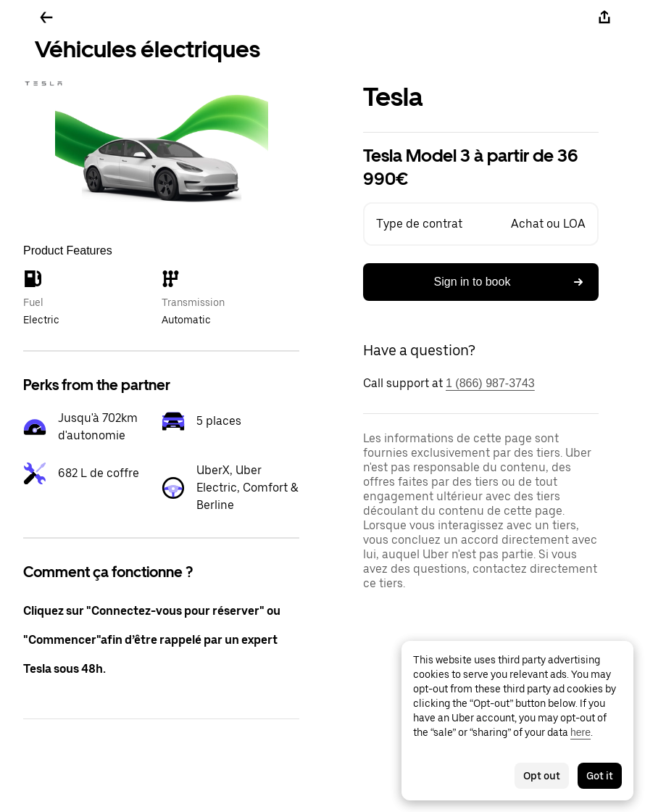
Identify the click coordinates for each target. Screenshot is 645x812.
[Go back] (46, 17)
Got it (600, 776)
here (580, 732)
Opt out (542, 776)
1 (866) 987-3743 (490, 383)
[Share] (604, 17)
